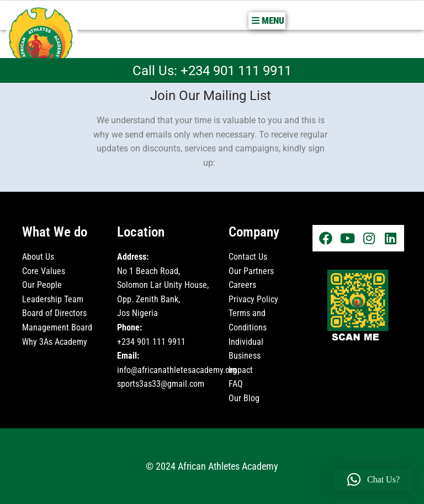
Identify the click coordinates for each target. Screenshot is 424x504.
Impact (241, 369)
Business (245, 356)
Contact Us (248, 256)
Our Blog (245, 398)
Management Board (57, 327)
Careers (242, 285)
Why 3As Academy (55, 341)
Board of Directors (54, 313)
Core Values (44, 271)
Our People (42, 285)
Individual (246, 341)
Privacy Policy (253, 299)
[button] (267, 20)
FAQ (236, 384)
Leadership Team (53, 299)
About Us (38, 256)
